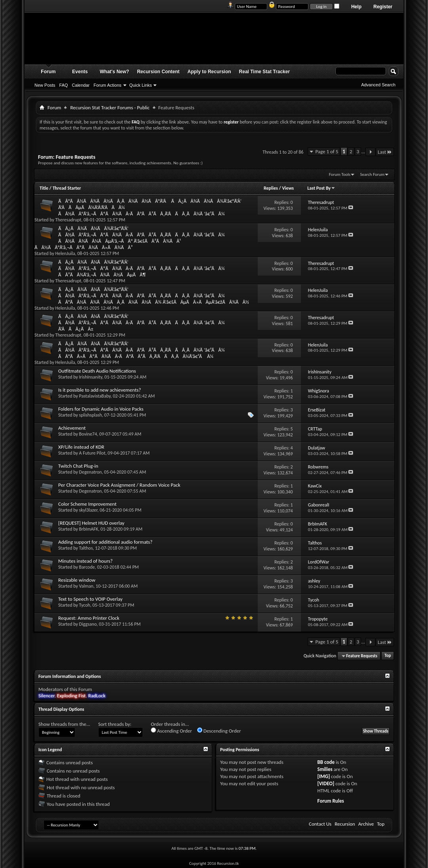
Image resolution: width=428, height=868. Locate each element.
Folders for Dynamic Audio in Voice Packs (101, 409)
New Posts (45, 85)
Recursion (345, 824)
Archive (366, 824)
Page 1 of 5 (327, 151)
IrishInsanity (91, 377)
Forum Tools (340, 174)
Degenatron (90, 472)
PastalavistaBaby (95, 396)
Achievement (72, 428)
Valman (86, 586)
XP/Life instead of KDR (81, 447)
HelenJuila (65, 253)
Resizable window (77, 580)
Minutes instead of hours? (86, 561)
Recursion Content (158, 72)
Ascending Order (171, 731)
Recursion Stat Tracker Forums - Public (110, 108)
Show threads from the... (64, 724)
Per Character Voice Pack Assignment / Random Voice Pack (119, 485)
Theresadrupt (68, 220)
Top (388, 656)
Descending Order (219, 731)
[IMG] (324, 776)
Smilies (325, 769)
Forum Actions (107, 85)
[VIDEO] (326, 783)
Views (288, 188)
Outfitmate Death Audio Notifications (97, 371)
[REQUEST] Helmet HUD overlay (91, 523)
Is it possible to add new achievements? (100, 390)
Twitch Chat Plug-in (78, 466)
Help (356, 7)
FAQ (64, 85)
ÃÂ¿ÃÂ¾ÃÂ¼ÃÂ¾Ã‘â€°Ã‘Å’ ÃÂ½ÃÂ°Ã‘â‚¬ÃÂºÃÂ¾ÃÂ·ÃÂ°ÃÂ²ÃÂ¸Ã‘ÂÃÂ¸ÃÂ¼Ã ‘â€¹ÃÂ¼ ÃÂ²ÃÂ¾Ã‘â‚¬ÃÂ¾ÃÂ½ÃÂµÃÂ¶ (141, 268)
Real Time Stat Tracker (265, 72)
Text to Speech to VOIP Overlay (90, 599)
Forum (48, 72)
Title (44, 188)
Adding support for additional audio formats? (105, 542)
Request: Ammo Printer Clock (89, 618)
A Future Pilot (92, 453)
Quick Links (141, 85)
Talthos (86, 548)
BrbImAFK (89, 529)
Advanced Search (378, 85)
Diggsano (88, 624)
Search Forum (373, 174)
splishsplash (91, 415)
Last (385, 152)
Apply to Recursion (209, 72)
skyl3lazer (88, 510)
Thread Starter (67, 188)
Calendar (81, 85)
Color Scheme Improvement (87, 504)
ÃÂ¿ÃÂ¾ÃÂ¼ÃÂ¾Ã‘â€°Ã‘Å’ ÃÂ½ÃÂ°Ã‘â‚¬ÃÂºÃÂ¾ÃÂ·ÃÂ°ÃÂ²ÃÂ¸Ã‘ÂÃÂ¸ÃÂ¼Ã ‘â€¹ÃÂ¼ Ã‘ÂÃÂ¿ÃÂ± (141, 323)
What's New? (114, 72)
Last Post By (321, 188)
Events (80, 72)
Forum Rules (331, 801)
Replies (271, 188)
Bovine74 (88, 434)
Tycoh (85, 605)
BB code (326, 762)
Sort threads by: (115, 724)
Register (383, 7)
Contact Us (320, 824)
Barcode (87, 567)
